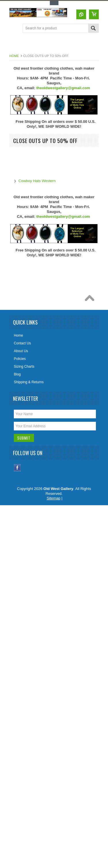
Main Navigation (15, 29)
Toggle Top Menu (54, 3)
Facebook (17, 468)
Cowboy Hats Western (37, 181)
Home (14, 56)
